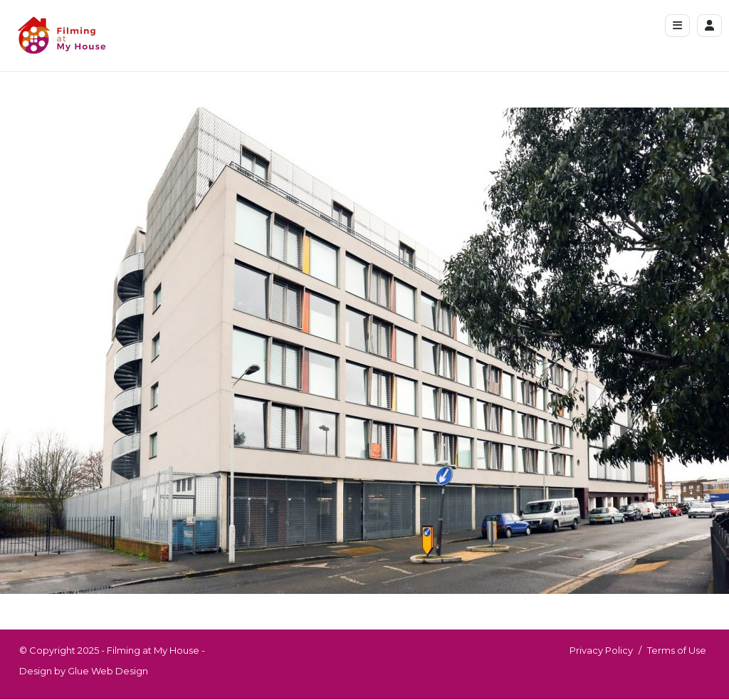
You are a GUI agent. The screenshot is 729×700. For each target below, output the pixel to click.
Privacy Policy (601, 650)
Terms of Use (677, 650)
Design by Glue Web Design (84, 671)
